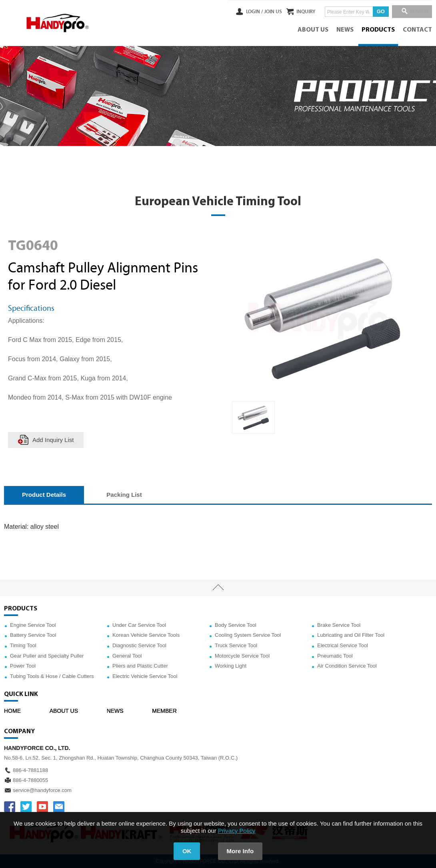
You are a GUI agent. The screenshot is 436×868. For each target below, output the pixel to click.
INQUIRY (301, 12)
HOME (12, 711)
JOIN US (263, 12)
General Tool (127, 656)
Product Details (44, 495)
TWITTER (26, 807)
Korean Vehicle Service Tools (146, 635)
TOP (218, 588)
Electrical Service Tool (343, 645)
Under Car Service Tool (139, 625)
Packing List (124, 495)
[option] (253, 417)
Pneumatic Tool (335, 656)
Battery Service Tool (33, 635)
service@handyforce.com (42, 790)
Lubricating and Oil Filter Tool (351, 635)
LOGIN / (245, 12)
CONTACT (417, 30)
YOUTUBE (42, 807)
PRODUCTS (378, 30)
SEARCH (416, 12)
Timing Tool (23, 645)
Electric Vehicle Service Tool (145, 676)
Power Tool (23, 666)
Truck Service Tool (236, 645)
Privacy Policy (237, 831)
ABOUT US (313, 30)
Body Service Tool (236, 625)
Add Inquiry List (53, 440)
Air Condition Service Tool (347, 666)
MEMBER (164, 711)
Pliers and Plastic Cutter (140, 666)
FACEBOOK (10, 807)
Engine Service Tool (33, 625)
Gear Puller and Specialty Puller (47, 656)
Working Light (231, 666)
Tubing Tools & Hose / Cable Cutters (52, 676)
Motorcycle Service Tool (242, 656)
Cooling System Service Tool (248, 635)
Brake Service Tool (339, 625)
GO (376, 11)
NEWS (345, 30)
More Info (240, 851)
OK (187, 851)
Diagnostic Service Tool (139, 645)
